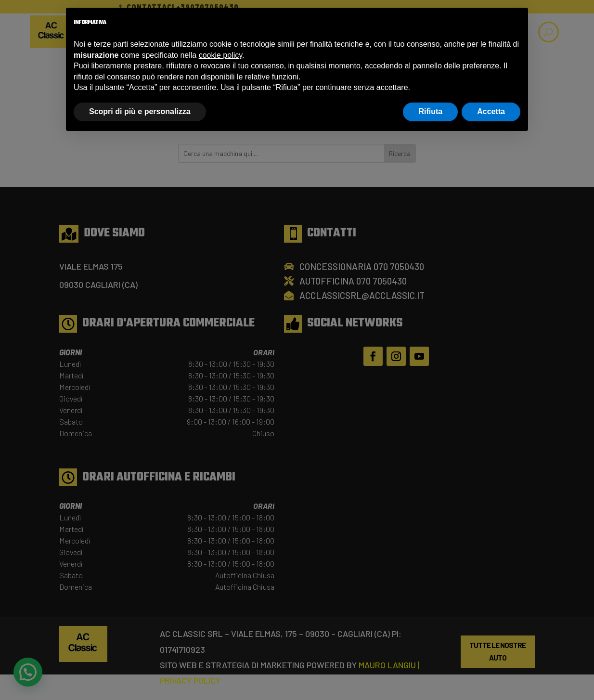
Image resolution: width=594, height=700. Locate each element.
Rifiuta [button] (430, 111)
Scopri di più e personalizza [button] (140, 111)
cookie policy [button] (220, 55)
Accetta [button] (491, 111)
